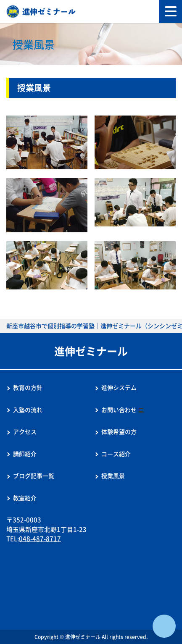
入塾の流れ (28, 410)
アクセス (25, 431)
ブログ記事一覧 (34, 476)
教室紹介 (25, 498)
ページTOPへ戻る (164, 626)
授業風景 (113, 476)
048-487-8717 (40, 539)
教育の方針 (28, 387)
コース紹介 (116, 454)
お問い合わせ (119, 410)
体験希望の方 (119, 431)
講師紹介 (25, 454)
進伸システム (119, 387)
